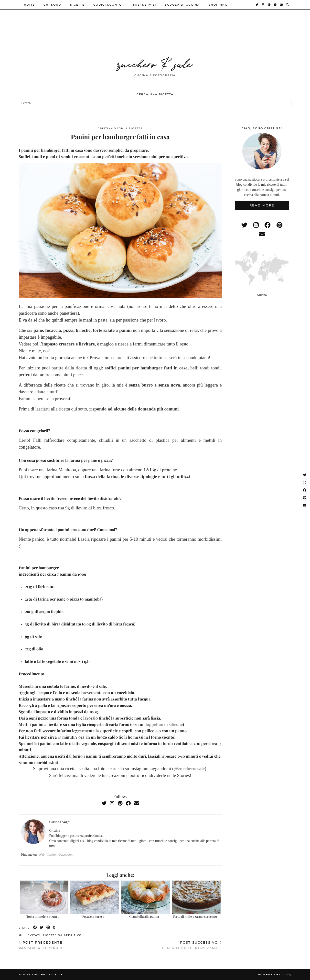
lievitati (32, 935)
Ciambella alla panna (144, 916)
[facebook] (268, 225)
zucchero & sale (155, 63)
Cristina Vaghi (111, 128)
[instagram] (256, 225)
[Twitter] (257, 5)
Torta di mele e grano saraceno (195, 916)
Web (41, 855)
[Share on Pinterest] (48, 928)
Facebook (66, 855)
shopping (218, 5)
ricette (77, 5)
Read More (262, 205)
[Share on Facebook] (35, 928)
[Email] (282, 5)
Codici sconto (108, 5)
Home (29, 5)
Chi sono (52, 5)
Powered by (275, 975)
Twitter (52, 855)
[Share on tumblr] (54, 928)
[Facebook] (275, 5)
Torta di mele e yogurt (43, 916)
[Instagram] (263, 5)
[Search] (288, 5)
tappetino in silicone (164, 724)
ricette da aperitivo (62, 935)
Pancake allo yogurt (42, 945)
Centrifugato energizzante (192, 945)
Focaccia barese (93, 916)
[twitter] (244, 225)
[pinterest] (279, 225)
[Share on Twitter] (42, 928)
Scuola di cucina (182, 5)
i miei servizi (143, 5)
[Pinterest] (269, 5)
